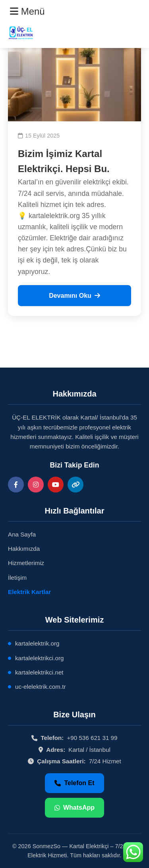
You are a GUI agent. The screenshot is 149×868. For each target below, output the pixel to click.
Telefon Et (74, 783)
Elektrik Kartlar (29, 592)
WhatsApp (74, 808)
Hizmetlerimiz (26, 563)
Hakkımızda (24, 549)
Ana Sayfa (22, 534)
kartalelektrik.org (37, 643)
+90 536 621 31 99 (92, 738)
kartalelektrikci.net (39, 672)
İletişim (17, 578)
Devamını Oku (74, 296)
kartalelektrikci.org (39, 658)
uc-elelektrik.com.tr (40, 687)
